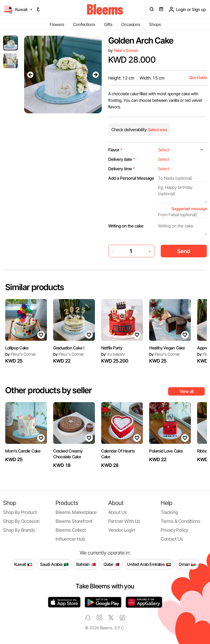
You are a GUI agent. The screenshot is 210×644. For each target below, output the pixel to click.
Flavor (115, 150)
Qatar (112, 564)
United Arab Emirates (149, 564)
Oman (187, 564)
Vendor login (122, 530)
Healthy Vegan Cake (167, 348)
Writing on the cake (126, 226)
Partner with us (124, 521)
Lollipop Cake (17, 348)
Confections (84, 24)
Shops (155, 24)
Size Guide (198, 78)
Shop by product (20, 512)
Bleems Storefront (74, 521)
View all (187, 391)
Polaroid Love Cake (166, 451)
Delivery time (122, 169)
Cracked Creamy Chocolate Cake (68, 454)
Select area (157, 130)
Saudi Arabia (54, 564)
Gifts (108, 24)
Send (184, 251)
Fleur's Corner (126, 50)
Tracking (169, 512)
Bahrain (86, 564)
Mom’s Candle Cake (23, 451)
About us (118, 512)
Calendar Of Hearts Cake (118, 454)
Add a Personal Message (131, 178)
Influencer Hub (70, 539)
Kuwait (23, 564)
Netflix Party (112, 348)
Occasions (131, 24)
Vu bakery (113, 354)
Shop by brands (19, 530)
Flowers (57, 24)
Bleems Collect (71, 530)
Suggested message (189, 209)
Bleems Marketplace (76, 512)
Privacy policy (175, 530)
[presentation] (30, 74)
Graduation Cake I (69, 348)
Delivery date (122, 159)
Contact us (172, 539)
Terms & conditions (181, 521)
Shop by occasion (21, 521)
